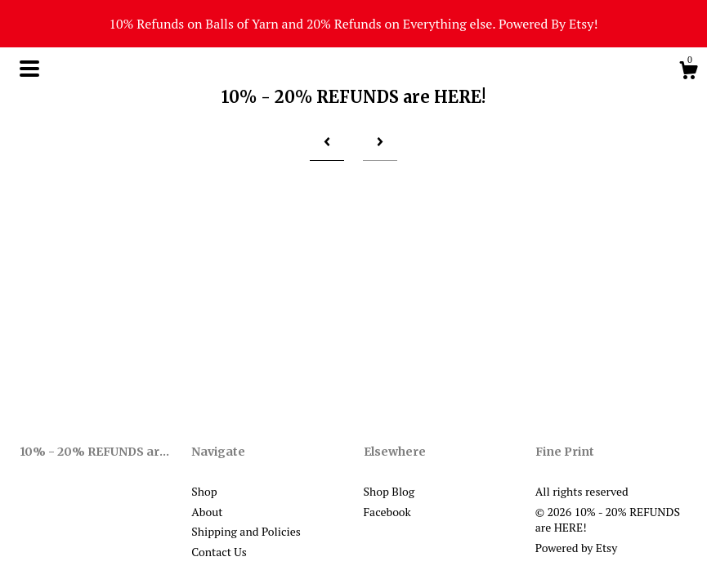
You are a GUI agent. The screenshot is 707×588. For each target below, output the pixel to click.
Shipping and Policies (246, 531)
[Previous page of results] (327, 142)
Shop (204, 491)
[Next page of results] (380, 142)
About (207, 512)
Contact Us (219, 552)
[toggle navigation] (29, 69)
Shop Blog (389, 491)
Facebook (387, 512)
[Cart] (688, 73)
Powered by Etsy (576, 548)
